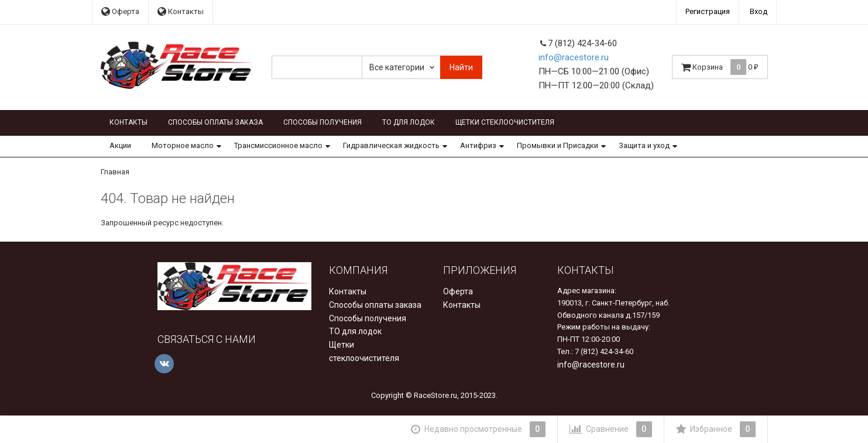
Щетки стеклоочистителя (505, 122)
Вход (759, 11)
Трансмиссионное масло (278, 145)
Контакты (181, 11)
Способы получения (323, 122)
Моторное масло (183, 145)
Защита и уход (644, 145)
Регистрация (708, 11)
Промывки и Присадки (557, 145)
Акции (120, 145)
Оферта (120, 11)
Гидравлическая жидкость (391, 145)
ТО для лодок (409, 122)
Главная (115, 172)
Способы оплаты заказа (215, 122)
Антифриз (478, 145)
